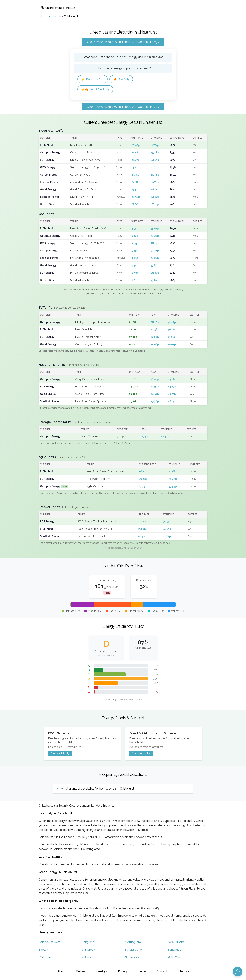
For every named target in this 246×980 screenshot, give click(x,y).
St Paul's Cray (134, 950)
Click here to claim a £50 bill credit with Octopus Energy (123, 42)
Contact (162, 971)
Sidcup (86, 958)
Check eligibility (60, 754)
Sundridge (175, 950)
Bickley (43, 950)
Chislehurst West (49, 943)
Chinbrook (88, 950)
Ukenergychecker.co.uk (58, 8)
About (62, 971)
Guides (81, 971)
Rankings (102, 971)
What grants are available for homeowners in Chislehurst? (98, 789)
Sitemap (183, 971)
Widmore (45, 958)
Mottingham (133, 943)
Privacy (123, 971)
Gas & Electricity (96, 90)
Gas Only (124, 79)
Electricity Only (93, 79)
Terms (142, 971)
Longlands (89, 943)
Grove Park (132, 958)
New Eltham (176, 943)
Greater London (51, 16)
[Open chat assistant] (238, 972)
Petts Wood (176, 958)
